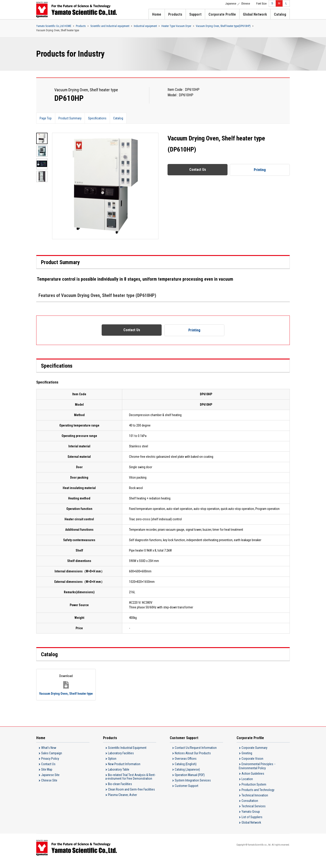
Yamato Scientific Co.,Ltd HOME (54, 26)
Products (175, 14)
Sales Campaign (52, 759)
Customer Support (187, 792)
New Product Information (124, 770)
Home (157, 14)
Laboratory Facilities (121, 759)
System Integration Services (193, 786)
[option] (105, 186)
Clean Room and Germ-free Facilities (131, 795)
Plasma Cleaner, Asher (122, 801)
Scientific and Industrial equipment (110, 26)
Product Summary (70, 118)
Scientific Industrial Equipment (127, 754)
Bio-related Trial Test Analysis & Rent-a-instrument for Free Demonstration (130, 783)
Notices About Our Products (193, 759)
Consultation (250, 807)
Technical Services (254, 812)
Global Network (255, 14)
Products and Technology (258, 796)
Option (112, 764)
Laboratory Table (119, 775)
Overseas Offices (186, 764)
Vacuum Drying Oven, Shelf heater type (60, 687)
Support (195, 14)
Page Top (46, 118)
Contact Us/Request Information (196, 754)
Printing (260, 170)
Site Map (47, 775)
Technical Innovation (255, 801)
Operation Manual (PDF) (190, 781)
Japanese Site (50, 781)
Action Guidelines (253, 779)
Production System (254, 790)
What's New (49, 754)
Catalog (280, 14)
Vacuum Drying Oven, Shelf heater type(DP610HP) (223, 26)
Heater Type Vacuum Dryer (176, 26)
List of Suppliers (252, 823)
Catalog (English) (186, 770)
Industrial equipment (145, 26)
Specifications (98, 118)
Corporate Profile (222, 14)
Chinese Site (49, 786)
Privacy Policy (50, 764)
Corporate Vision (252, 764)
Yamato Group (251, 817)
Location (247, 785)
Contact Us (198, 170)
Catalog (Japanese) (187, 775)
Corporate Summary (254, 754)
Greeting (247, 759)
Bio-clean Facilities (120, 790)
